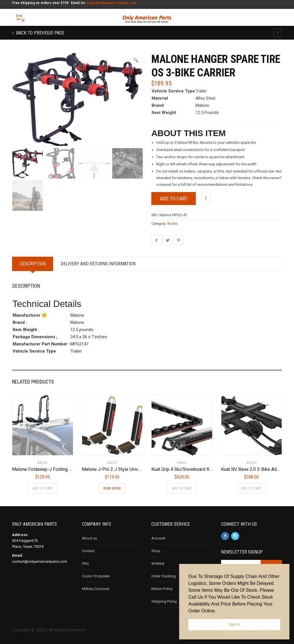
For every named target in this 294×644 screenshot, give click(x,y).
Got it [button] (234, 624)
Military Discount (96, 589)
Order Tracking (164, 576)
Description (33, 264)
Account (158, 538)
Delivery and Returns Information (98, 264)
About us (89, 538)
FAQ (85, 563)
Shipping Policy (164, 601)
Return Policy (162, 589)
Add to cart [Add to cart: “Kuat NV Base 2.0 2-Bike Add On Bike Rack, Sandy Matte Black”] (252, 488)
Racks (172, 224)
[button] (136, 60)
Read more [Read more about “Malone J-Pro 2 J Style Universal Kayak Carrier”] (112, 488)
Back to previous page (40, 33)
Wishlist (158, 563)
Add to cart (174, 199)
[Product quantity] (206, 199)
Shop (156, 551)
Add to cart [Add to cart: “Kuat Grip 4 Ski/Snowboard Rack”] (182, 488)
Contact (88, 551)
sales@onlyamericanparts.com (112, 3)
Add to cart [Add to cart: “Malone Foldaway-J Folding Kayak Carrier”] (42, 488)
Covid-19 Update (96, 576)
